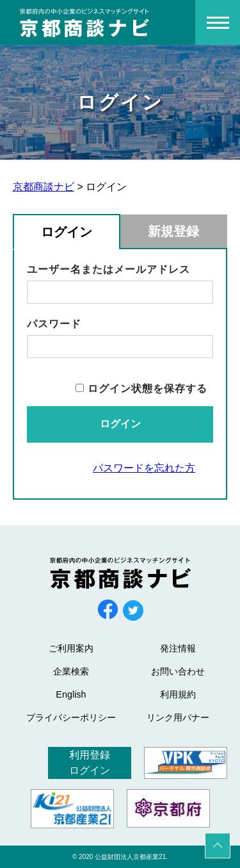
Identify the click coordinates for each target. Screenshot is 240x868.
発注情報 (178, 648)
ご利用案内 (71, 648)
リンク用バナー (178, 717)
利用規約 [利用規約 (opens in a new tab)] (178, 694)
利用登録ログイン (90, 763)
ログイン (67, 232)
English (71, 694)
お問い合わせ (178, 671)
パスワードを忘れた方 (144, 468)
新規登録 (173, 231)
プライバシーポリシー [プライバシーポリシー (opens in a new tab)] (71, 717)
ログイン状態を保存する (148, 389)
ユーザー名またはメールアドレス (108, 269)
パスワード (54, 324)
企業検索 (71, 671)
